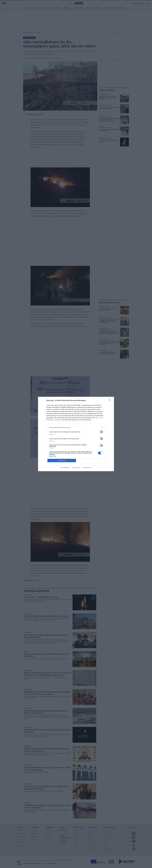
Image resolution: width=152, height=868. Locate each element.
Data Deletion (65, 468)
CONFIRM (62, 461)
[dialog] (76, 434)
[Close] (110, 401)
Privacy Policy (87, 468)
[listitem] (76, 427)
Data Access (76, 468)
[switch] (101, 432)
